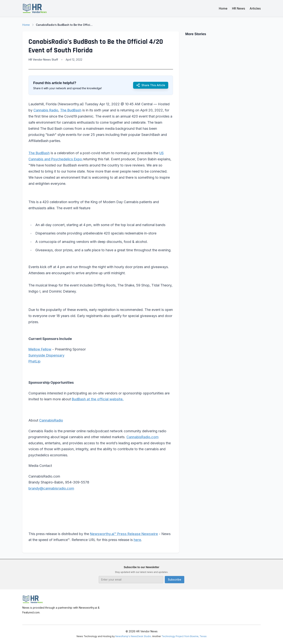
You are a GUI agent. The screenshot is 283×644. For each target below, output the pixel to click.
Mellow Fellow (40, 349)
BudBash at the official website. (98, 399)
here (137, 540)
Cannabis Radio (46, 110)
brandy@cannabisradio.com (51, 488)
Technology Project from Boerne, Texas (184, 636)
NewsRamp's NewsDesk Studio (133, 636)
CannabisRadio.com (142, 437)
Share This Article (151, 85)
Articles (255, 8)
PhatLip (34, 361)
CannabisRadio (51, 420)
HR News (239, 8)
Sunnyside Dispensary (46, 355)
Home (223, 8)
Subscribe (175, 580)
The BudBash (71, 110)
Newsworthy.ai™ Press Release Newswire (124, 534)
